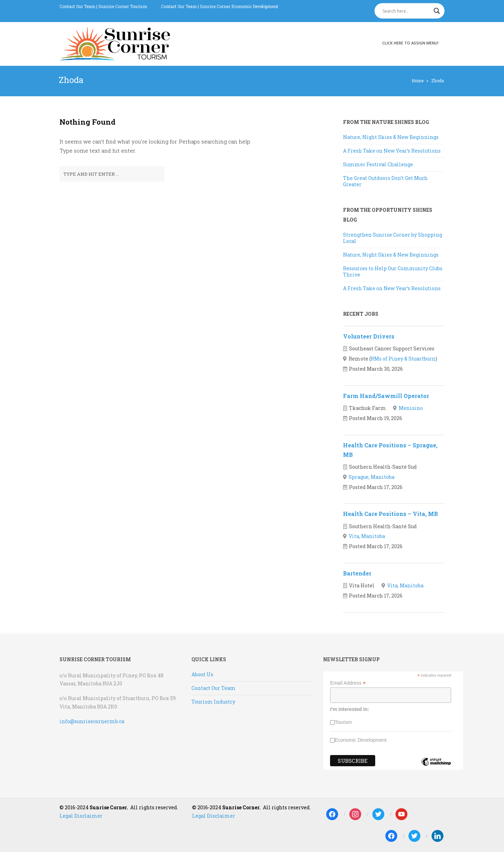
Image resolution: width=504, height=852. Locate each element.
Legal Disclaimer (81, 816)
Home (418, 81)
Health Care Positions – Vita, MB (390, 514)
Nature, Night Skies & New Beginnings (391, 137)
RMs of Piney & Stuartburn (403, 359)
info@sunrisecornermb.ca (92, 721)
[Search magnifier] (437, 11)
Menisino (411, 408)
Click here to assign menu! (410, 43)
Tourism (343, 722)
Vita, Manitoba (367, 536)
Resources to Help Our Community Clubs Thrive (393, 271)
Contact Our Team (77, 6)
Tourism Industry (213, 702)
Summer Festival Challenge (378, 164)
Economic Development (360, 740)
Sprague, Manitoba (372, 477)
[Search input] (406, 11)
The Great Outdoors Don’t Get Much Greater (385, 181)
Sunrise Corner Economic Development (239, 6)
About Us (202, 674)
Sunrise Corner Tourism (123, 6)
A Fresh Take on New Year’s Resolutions (392, 151)
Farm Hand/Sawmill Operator (386, 396)
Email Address (348, 683)
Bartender (357, 573)
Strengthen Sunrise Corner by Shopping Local (393, 238)
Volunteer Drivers (369, 336)
